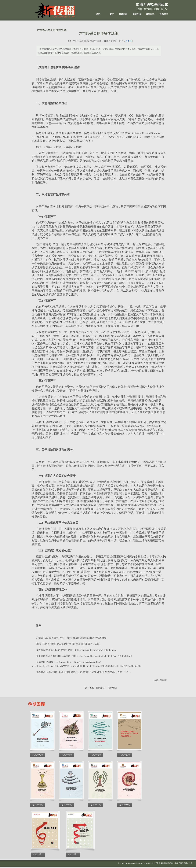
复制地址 (112, 688)
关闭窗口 (101, 688)
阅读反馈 (137, 14)
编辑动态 (150, 14)
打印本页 (90, 688)
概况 (112, 14)
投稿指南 (123, 14)
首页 (98, 14)
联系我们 (164, 14)
